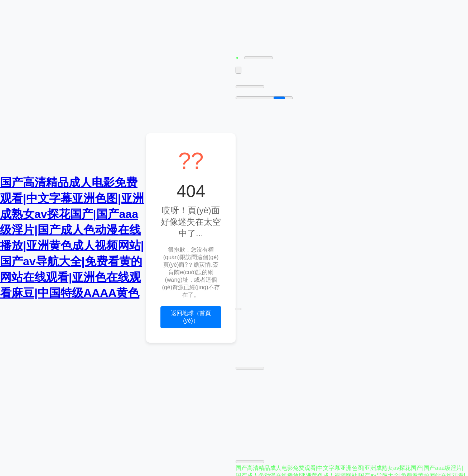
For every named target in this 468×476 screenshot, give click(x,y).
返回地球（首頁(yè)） (191, 317)
